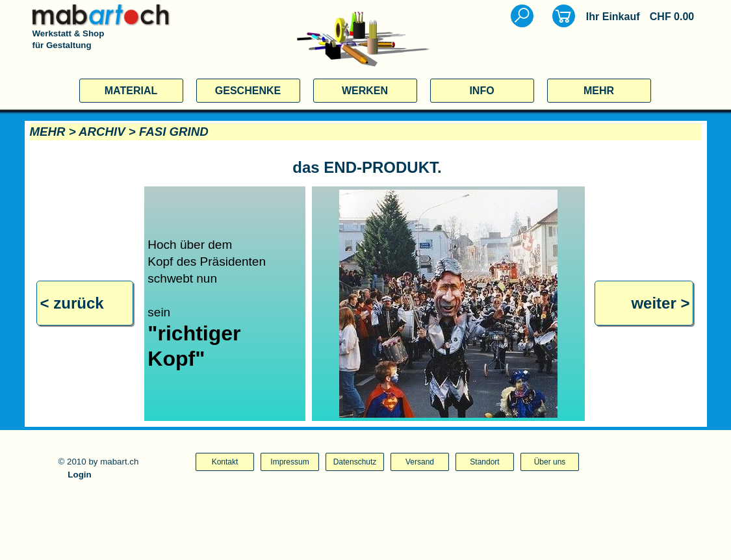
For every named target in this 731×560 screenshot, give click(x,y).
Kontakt (225, 462)
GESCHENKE (248, 91)
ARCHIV (102, 132)
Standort (484, 462)
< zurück (72, 303)
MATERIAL (131, 91)
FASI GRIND (174, 132)
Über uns (550, 462)
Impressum (289, 462)
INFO (481, 91)
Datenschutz (355, 462)
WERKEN (365, 91)
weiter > (660, 303)
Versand (420, 462)
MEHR (599, 91)
